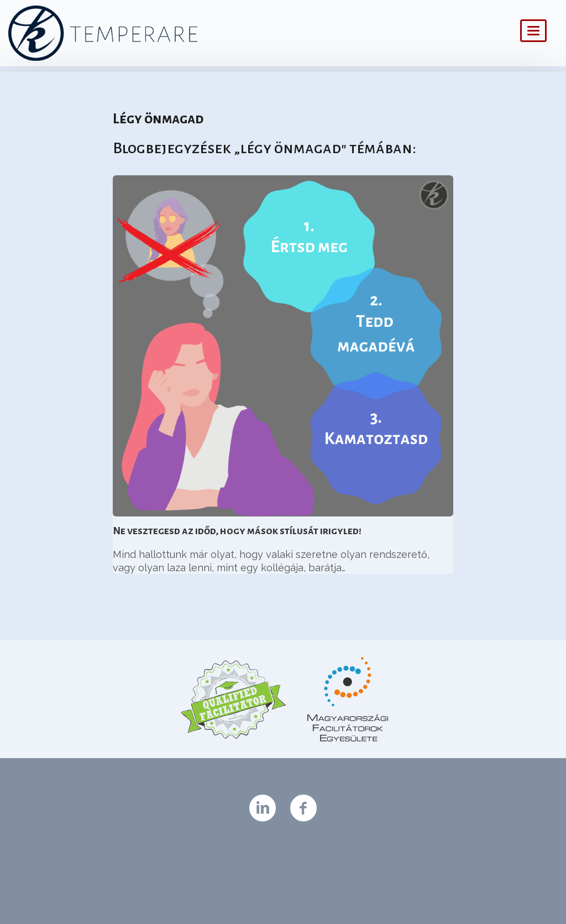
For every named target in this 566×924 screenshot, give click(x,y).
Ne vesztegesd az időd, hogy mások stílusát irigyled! (237, 531)
